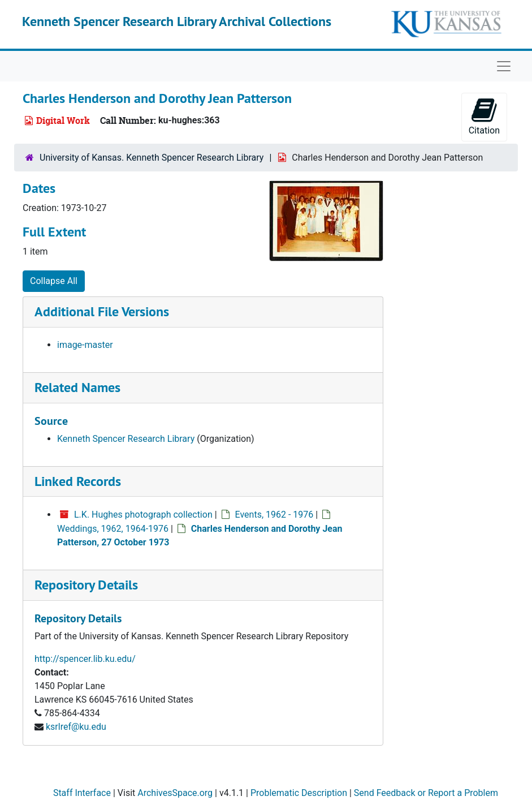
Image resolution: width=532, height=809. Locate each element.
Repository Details (86, 585)
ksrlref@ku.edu (76, 727)
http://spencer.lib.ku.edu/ (85, 659)
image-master (85, 345)
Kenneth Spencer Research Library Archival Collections (177, 21)
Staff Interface (82, 793)
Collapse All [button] (54, 281)
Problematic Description (299, 793)
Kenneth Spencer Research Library (126, 439)
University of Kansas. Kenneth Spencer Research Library (152, 158)
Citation (484, 116)
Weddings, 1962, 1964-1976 (113, 529)
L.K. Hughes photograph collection (143, 515)
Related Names (77, 387)
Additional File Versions (102, 311)
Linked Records (78, 481)
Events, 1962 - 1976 (274, 515)
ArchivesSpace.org (175, 793)
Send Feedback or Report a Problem (426, 793)
